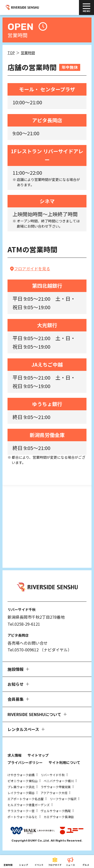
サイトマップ (38, 755)
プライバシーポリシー (25, 762)
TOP (11, 53)
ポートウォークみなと (23, 817)
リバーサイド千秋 (53, 775)
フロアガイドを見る (32, 269)
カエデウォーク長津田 (59, 817)
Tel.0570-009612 (23, 650)
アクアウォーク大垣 (54, 793)
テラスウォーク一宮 (21, 811)
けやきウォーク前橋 (21, 775)
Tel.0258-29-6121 (24, 624)
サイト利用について (64, 762)
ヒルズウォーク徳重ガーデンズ (29, 805)
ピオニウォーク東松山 (23, 781)
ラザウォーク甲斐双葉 (56, 787)
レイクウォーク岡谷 (21, 793)
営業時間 (28, 53)
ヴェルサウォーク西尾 (56, 811)
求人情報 (15, 755)
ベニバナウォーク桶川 (59, 781)
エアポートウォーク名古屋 (26, 799)
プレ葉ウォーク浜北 (21, 787)
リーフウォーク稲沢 (63, 799)
